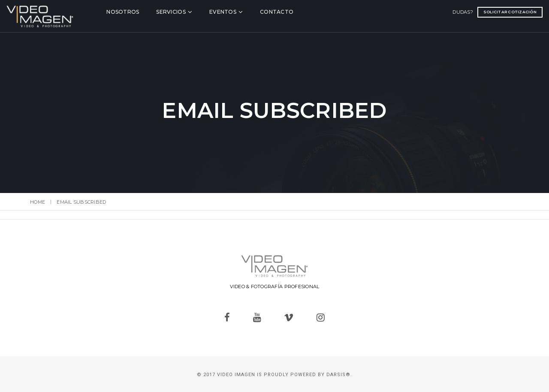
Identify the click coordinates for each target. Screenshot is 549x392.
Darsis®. (339, 375)
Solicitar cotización (486, 11)
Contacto (293, 11)
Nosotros (139, 11)
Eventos (239, 11)
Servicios (187, 11)
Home (38, 202)
